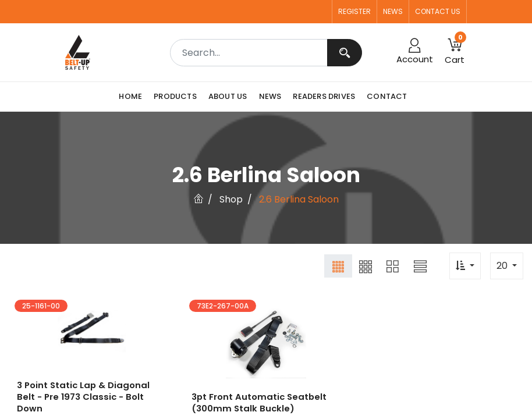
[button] (455, 52)
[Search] (345, 53)
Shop (231, 199)
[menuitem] (133, 97)
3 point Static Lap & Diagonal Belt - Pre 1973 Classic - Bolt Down (86, 405)
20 (503, 266)
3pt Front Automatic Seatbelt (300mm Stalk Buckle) (249, 405)
